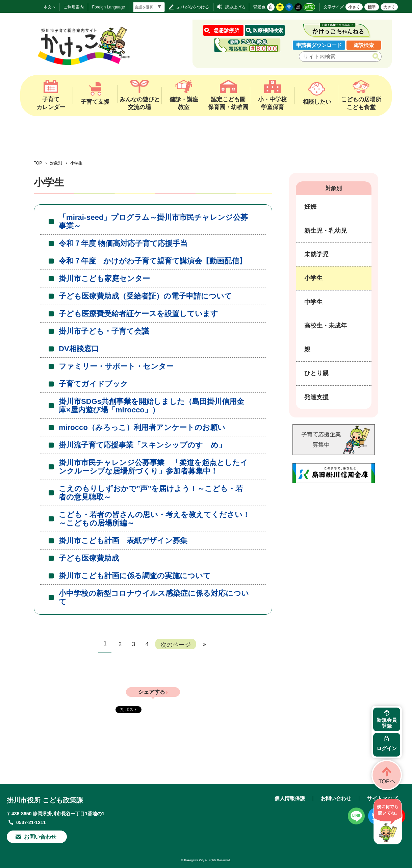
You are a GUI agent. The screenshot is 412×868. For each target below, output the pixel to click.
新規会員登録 (387, 723)
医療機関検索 (268, 30)
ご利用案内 (74, 7)
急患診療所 (226, 30)
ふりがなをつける (193, 7)
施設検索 (364, 45)
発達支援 (316, 397)
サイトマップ (382, 798)
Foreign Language (109, 7)
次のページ (176, 645)
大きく (389, 7)
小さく (354, 7)
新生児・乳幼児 (326, 231)
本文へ (50, 7)
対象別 (56, 163)
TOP (38, 163)
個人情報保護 (290, 798)
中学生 (313, 302)
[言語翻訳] (149, 7)
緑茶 (309, 7)
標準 (372, 7)
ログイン (387, 748)
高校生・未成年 (326, 326)
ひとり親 (316, 373)
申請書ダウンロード (319, 45)
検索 (377, 57)
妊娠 (310, 207)
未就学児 (316, 254)
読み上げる (235, 7)
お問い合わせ (40, 837)
